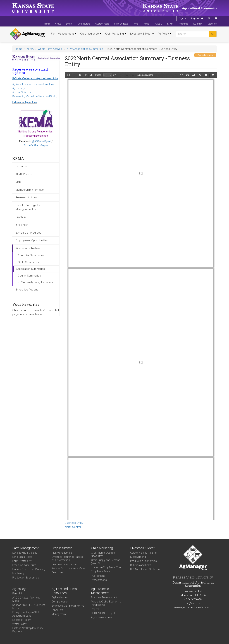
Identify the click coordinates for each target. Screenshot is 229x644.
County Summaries (29, 276)
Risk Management (62, 553)
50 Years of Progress (28, 233)
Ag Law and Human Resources (65, 591)
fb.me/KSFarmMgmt (36, 146)
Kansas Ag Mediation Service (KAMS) (35, 96)
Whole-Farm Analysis (50, 49)
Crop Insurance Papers (65, 564)
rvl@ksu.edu (193, 603)
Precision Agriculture (24, 565)
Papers (95, 609)
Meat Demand (138, 557)
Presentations (99, 580)
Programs (183, 24)
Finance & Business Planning (29, 569)
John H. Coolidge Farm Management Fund (29, 207)
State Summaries (28, 262)
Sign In (183, 18)
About (58, 24)
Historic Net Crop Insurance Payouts (28, 630)
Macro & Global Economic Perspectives (106, 603)
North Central (73, 527)
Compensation (60, 602)
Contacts (21, 166)
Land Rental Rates (22, 557)
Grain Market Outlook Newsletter (103, 554)
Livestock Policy (22, 620)
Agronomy (19, 88)
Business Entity (74, 523)
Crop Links (58, 572)
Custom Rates (102, 24)
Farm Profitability (22, 561)
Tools (136, 24)
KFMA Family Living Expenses (35, 282)
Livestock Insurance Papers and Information (67, 558)
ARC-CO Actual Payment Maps (26, 599)
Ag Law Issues (60, 597)
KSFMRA (198, 24)
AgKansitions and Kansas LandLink (33, 84)
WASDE (158, 24)
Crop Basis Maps (101, 572)
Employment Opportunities (32, 240)
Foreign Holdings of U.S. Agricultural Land (26, 614)
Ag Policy (164, 34)
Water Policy (19, 624)
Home (47, 24)
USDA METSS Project (103, 613)
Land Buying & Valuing (25, 553)
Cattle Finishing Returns (143, 553)
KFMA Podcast (24, 174)
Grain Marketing (116, 34)
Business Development (104, 597)
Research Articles (26, 197)
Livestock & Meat (142, 34)
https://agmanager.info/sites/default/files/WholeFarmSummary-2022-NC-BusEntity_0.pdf (141, 296)
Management (59, 614)
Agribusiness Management (100, 591)
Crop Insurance (91, 34)
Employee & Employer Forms (68, 606)
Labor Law (58, 610)
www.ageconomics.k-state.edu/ (193, 607)
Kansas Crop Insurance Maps (68, 568)
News (146, 24)
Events (69, 24)
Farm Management (64, 34)
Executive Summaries (31, 255)
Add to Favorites (205, 55)
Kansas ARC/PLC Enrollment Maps (29, 607)
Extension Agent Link (25, 102)
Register (195, 18)
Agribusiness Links (102, 617)
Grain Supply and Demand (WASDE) (106, 562)
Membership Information (30, 190)
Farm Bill (17, 594)
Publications (98, 576)
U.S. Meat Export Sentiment (145, 569)
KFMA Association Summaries (85, 49)
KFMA (170, 24)
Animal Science (22, 92)
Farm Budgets (121, 24)
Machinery (18, 573)
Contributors (84, 24)
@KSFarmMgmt (41, 141)
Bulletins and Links (141, 565)
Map (18, 182)
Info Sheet (22, 225)
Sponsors (212, 24)
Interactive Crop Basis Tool (106, 567)
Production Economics (26, 578)
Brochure (21, 217)
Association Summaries (30, 269)
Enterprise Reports (27, 290)
